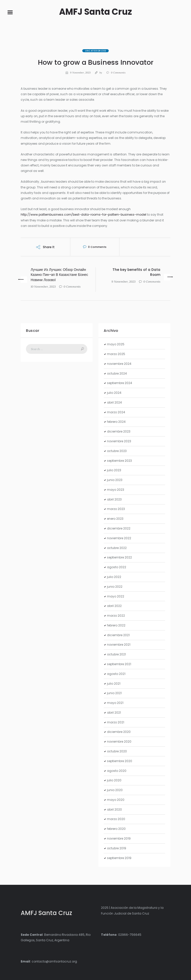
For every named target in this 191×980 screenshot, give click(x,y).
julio (114, 393)
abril (114, 402)
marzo (116, 354)
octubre (117, 373)
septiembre (120, 383)
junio (115, 480)
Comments (118, 73)
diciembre (119, 431)
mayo (116, 344)
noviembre (119, 364)
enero (115, 519)
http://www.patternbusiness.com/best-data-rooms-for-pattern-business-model (83, 215)
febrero (116, 422)
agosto (117, 567)
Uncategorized (96, 51)
